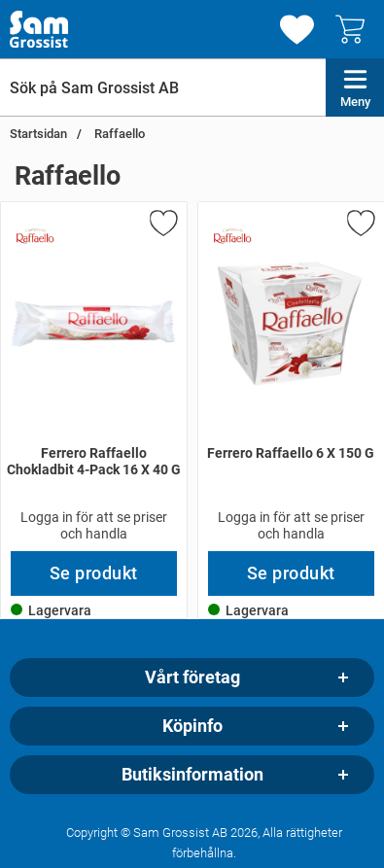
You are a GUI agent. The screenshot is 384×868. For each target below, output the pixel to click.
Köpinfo (192, 726)
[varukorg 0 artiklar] (355, 29)
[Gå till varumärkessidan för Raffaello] (35, 236)
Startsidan (38, 134)
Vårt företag (192, 677)
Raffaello (118, 134)
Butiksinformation (192, 775)
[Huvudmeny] (355, 87)
